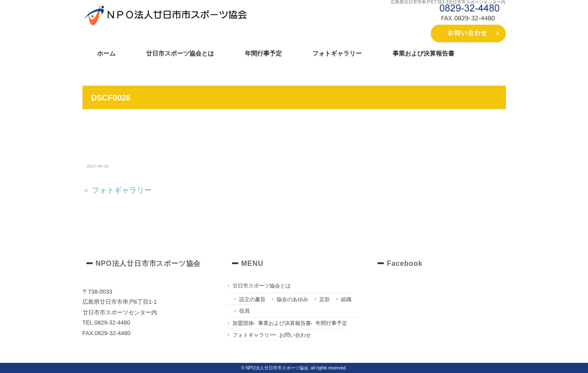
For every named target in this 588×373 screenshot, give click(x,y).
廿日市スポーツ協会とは (180, 53)
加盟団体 (243, 323)
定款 (325, 299)
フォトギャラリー (337, 53)
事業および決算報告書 (423, 53)
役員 (244, 311)
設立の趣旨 (252, 299)
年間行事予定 (263, 53)
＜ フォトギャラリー (117, 190)
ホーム (106, 53)
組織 (346, 299)
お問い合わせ (295, 335)
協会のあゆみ (292, 299)
